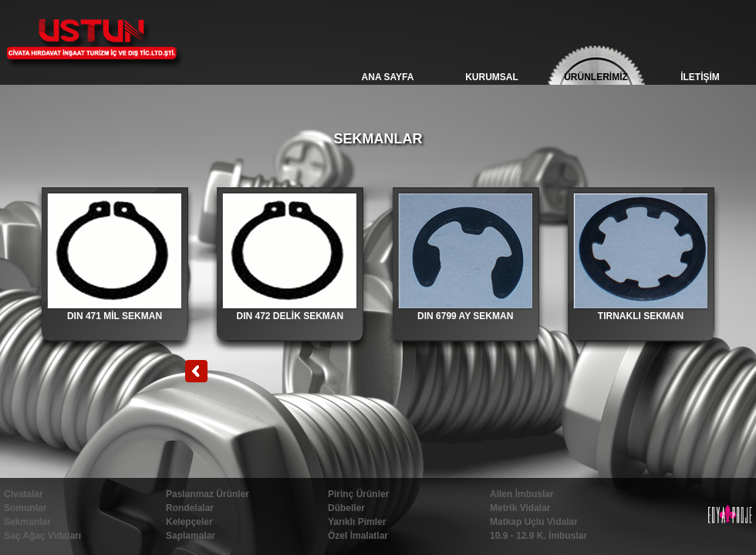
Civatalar (24, 494)
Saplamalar (191, 536)
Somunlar (25, 508)
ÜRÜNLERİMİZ (596, 77)
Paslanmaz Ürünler (208, 494)
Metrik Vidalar (520, 508)
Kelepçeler (189, 522)
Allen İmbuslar (522, 494)
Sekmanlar (27, 522)
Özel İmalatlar (358, 536)
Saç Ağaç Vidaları (42, 536)
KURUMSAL (492, 77)
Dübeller (346, 508)
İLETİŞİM (700, 77)
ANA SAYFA (388, 77)
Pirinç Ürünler (358, 494)
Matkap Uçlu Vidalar (534, 522)
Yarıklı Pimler (357, 522)
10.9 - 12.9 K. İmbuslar (538, 536)
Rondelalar (190, 508)
